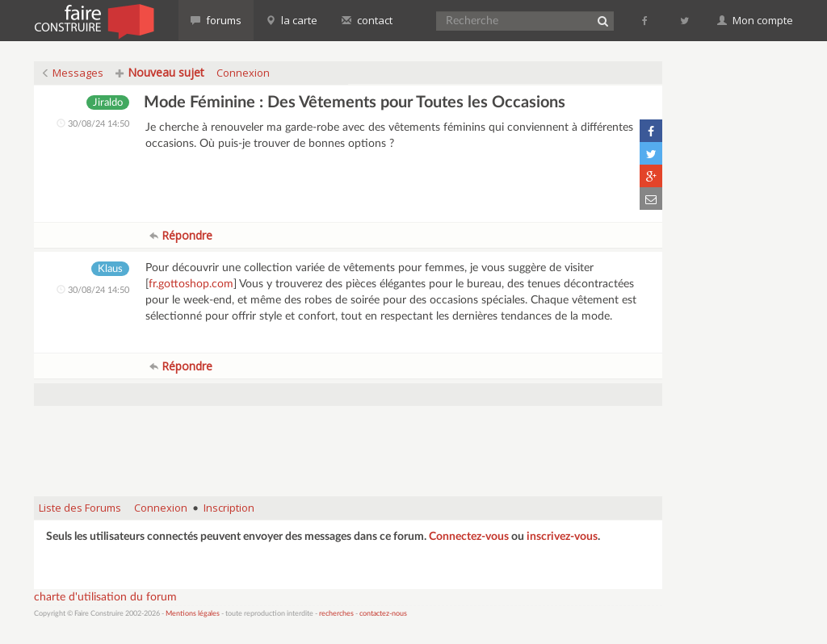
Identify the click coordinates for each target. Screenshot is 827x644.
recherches (336, 614)
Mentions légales (193, 614)
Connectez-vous (469, 537)
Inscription (229, 508)
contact (367, 20)
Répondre (181, 235)
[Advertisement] (348, 443)
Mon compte (755, 20)
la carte (292, 20)
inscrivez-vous (562, 537)
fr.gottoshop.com (191, 284)
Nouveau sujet (160, 72)
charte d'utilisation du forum (105, 597)
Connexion (243, 73)
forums (216, 20)
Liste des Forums (80, 508)
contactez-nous (383, 614)
